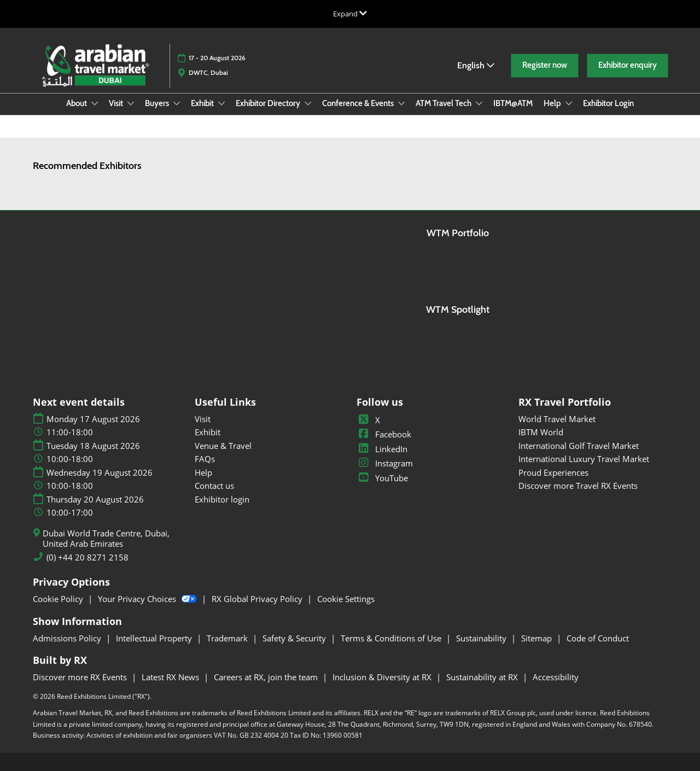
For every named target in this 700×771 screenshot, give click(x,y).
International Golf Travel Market (579, 446)
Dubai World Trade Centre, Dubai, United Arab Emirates (106, 539)
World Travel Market (557, 419)
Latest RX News (171, 677)
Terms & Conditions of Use (392, 638)
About (77, 103)
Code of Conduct (598, 638)
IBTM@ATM (513, 103)
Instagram (385, 463)
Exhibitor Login (608, 103)
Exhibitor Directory (269, 103)
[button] (545, 66)
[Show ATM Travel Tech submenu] (479, 103)
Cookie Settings (346, 599)
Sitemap (538, 638)
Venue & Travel (223, 446)
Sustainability (482, 638)
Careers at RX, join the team (267, 677)
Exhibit (203, 103)
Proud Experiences (553, 472)
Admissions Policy (68, 638)
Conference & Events (359, 103)
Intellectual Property (155, 638)
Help (553, 103)
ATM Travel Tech (444, 103)
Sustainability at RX (483, 677)
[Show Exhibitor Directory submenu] (308, 103)
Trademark (228, 638)
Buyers (158, 103)
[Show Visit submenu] (131, 103)
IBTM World (541, 432)
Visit (117, 103)
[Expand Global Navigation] (350, 14)
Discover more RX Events (81, 677)
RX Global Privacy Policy (258, 599)
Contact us (214, 486)
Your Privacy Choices (148, 599)
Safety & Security (295, 638)
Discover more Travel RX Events (578, 486)
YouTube (382, 478)
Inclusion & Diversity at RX (383, 677)
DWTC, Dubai (208, 72)
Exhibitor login (222, 499)
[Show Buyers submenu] (177, 103)
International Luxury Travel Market (584, 459)
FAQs (205, 459)
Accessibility (556, 677)
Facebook (384, 434)
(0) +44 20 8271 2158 (87, 557)
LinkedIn (382, 449)
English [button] (476, 65)
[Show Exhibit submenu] (221, 103)
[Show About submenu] (95, 103)
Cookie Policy (59, 599)
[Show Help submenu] (569, 103)
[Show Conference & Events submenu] (401, 103)
